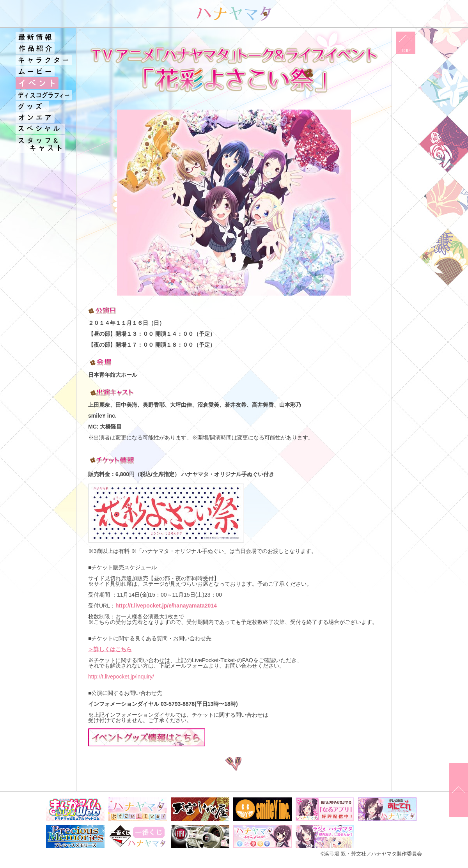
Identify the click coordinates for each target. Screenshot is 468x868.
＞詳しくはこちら (110, 649)
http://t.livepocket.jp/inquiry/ (121, 677)
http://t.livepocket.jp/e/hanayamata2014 (166, 606)
